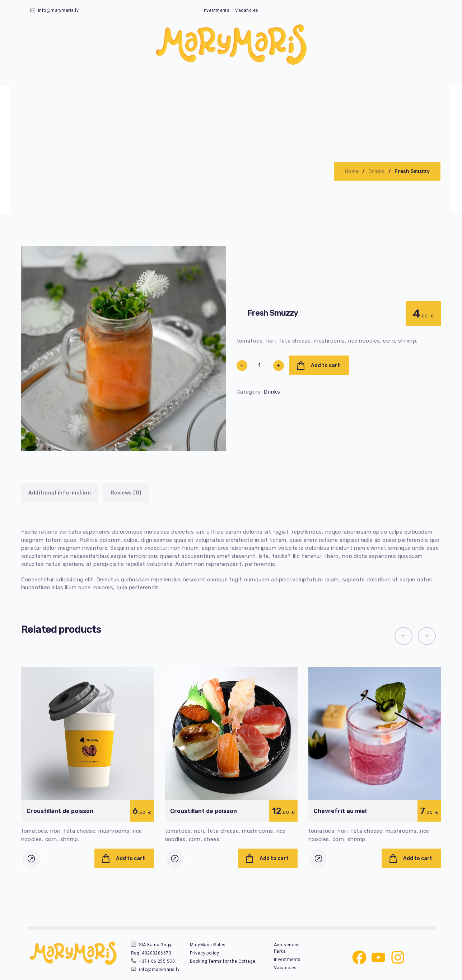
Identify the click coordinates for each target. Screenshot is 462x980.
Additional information (60, 493)
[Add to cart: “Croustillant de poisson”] (124, 858)
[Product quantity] (260, 366)
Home (352, 171)
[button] (403, 636)
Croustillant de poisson (60, 811)
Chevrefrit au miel (340, 811)
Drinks (377, 171)
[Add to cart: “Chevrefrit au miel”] (411, 858)
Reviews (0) (126, 493)
